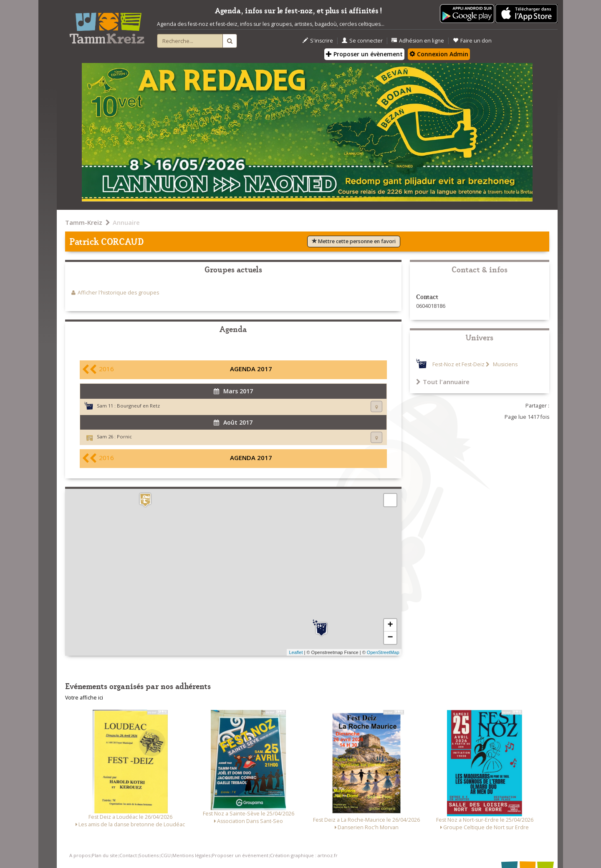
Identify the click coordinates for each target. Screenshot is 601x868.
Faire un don (472, 41)
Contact (128, 855)
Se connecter (362, 41)
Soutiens (149, 855)
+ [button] (390, 625)
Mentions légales (191, 855)
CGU (166, 855)
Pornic (124, 437)
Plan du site (105, 855)
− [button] (390, 638)
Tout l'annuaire (443, 382)
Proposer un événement (240, 855)
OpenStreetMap (383, 652)
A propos (80, 855)
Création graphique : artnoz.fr (304, 855)
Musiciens (505, 364)
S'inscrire (318, 41)
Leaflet (296, 652)
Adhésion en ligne (418, 41)
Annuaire (126, 222)
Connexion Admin (439, 54)
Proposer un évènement (364, 54)
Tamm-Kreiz (84, 222)
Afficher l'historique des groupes (118, 293)
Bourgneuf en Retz (138, 406)
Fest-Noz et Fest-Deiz (458, 364)
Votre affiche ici (84, 698)
